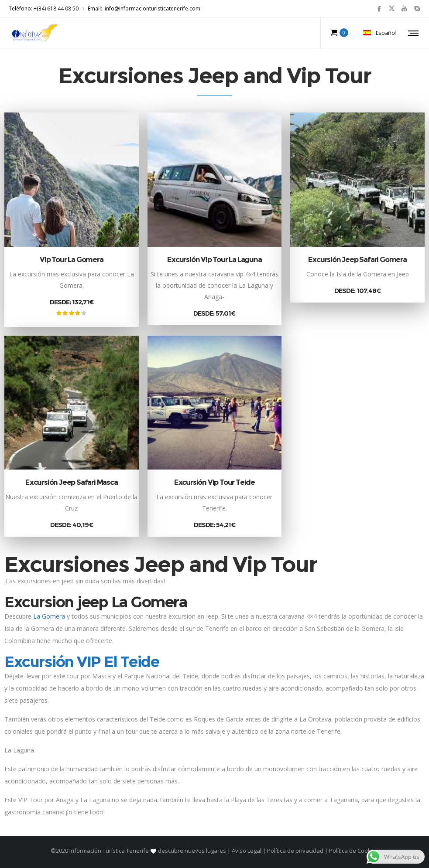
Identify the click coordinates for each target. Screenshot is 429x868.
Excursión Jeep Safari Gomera (357, 259)
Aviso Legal (247, 851)
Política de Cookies (353, 851)
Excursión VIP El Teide (82, 662)
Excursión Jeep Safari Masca (72, 482)
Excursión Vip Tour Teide (214, 482)
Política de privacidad (295, 851)
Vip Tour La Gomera (71, 259)
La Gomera (49, 616)
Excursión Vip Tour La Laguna (214, 259)
